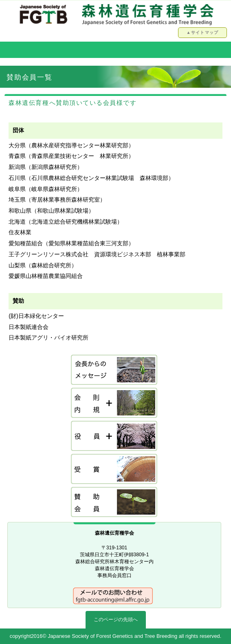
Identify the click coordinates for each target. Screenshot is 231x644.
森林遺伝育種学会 (116, 14)
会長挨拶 (114, 370)
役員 (114, 436)
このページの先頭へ (116, 620)
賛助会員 (114, 503)
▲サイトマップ (202, 32)
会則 (114, 403)
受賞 (114, 470)
